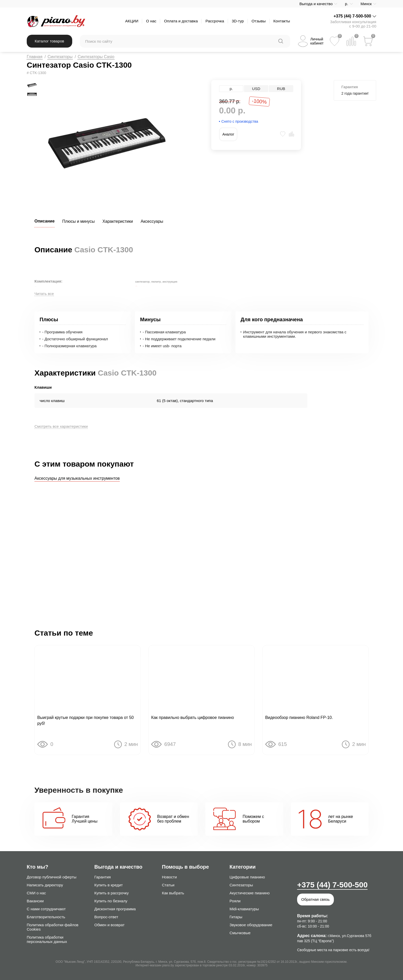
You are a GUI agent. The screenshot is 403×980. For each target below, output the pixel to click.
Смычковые (240, 933)
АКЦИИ (132, 21)
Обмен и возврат (109, 925)
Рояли (235, 901)
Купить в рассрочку (112, 893)
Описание (44, 221)
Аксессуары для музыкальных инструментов (77, 478)
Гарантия (103, 877)
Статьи (168, 885)
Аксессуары (152, 221)
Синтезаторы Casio (96, 57)
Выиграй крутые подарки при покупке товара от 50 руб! (85, 720)
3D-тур (238, 21)
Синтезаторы (60, 57)
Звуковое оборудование (251, 925)
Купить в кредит (109, 885)
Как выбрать (173, 893)
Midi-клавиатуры (244, 909)
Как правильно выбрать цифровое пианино (193, 718)
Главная (35, 57)
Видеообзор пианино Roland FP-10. (299, 718)
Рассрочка (215, 21)
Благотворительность (46, 917)
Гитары (236, 917)
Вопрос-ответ (106, 917)
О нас (151, 21)
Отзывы (259, 21)
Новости (169, 877)
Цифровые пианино (247, 877)
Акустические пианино (250, 893)
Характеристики (118, 221)
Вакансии (35, 901)
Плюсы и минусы (78, 221)
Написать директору (45, 885)
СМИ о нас (36, 893)
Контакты (282, 21)
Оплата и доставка (181, 21)
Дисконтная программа (115, 909)
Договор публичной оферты (52, 877)
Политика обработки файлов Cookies (53, 927)
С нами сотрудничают (46, 909)
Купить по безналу (111, 901)
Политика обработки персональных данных (47, 939)
